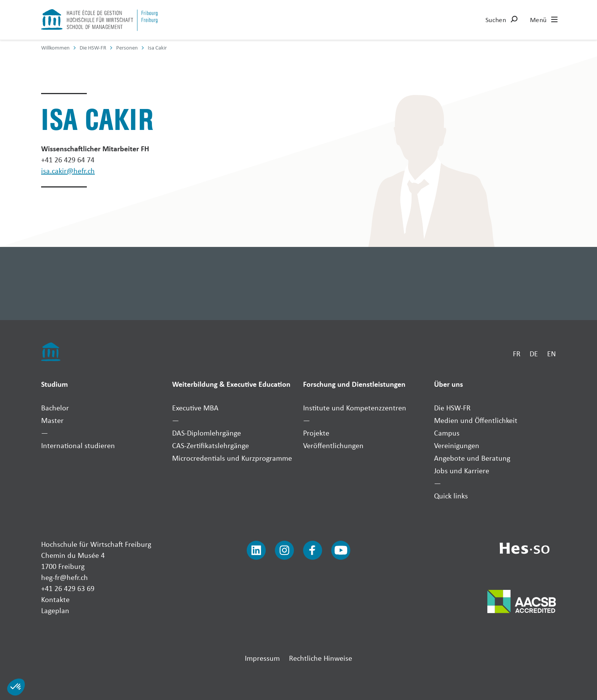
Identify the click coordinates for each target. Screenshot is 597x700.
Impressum (262, 658)
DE (534, 353)
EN (552, 353)
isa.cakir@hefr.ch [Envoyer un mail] (68, 171)
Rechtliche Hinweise (321, 658)
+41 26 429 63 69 (68, 588)
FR (517, 353)
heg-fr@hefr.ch (65, 577)
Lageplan (55, 610)
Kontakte (55, 599)
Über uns (449, 384)
